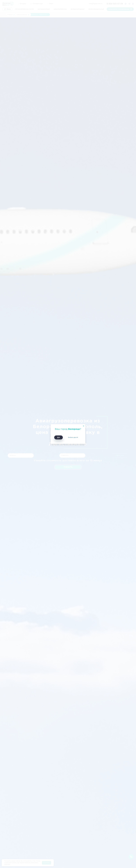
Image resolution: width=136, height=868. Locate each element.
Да (59, 438)
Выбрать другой (73, 437)
